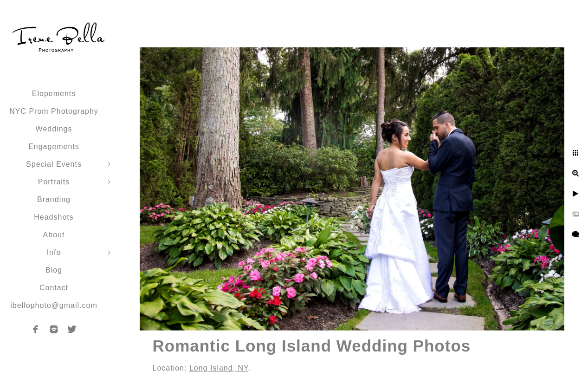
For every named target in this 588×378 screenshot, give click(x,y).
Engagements (54, 147)
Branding (54, 199)
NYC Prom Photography (54, 111)
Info (54, 252)
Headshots (54, 217)
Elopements (54, 94)
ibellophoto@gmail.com (54, 305)
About (54, 235)
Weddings (54, 129)
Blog (54, 270)
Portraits (54, 182)
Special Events (54, 164)
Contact (54, 288)
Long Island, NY (219, 368)
